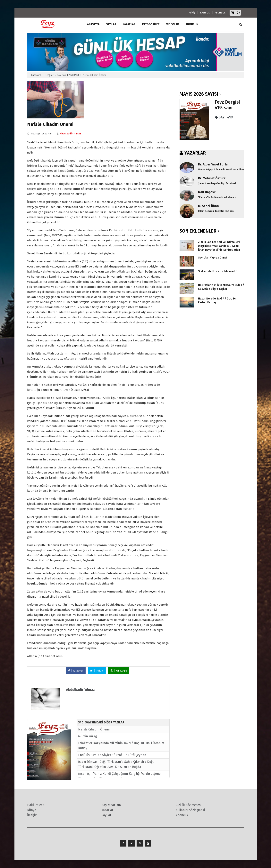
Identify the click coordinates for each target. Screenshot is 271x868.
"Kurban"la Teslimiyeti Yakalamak (217, 197)
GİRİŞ (192, 13)
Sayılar (111, 24)
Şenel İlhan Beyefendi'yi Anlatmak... (218, 183)
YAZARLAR (195, 153)
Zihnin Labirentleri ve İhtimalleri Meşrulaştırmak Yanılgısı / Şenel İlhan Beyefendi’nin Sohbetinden (219, 246)
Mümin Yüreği (88, 736)
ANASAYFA (93, 24)
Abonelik (182, 815)
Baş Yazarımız (111, 805)
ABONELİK (192, 24)
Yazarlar (129, 24)
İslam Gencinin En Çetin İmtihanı (216, 211)
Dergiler (49, 75)
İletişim (32, 815)
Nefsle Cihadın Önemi (94, 729)
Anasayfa (36, 75)
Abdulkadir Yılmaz (71, 134)
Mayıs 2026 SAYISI (199, 94)
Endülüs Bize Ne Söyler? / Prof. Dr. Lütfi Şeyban (112, 755)
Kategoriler (151, 24)
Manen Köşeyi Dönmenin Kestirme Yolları (221, 170)
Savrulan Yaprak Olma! (213, 258)
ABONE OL (220, 13)
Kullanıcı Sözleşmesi (190, 810)
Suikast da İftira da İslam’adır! (218, 271)
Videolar (173, 24)
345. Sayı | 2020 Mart (68, 75)
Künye (32, 810)
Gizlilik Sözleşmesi (189, 805)
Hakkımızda (36, 805)
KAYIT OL (205, 13)
